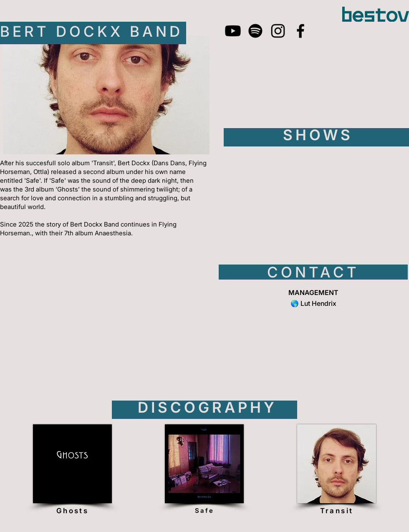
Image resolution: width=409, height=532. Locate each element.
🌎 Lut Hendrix (313, 303)
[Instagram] (278, 31)
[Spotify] (255, 31)
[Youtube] (233, 31)
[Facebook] (300, 31)
